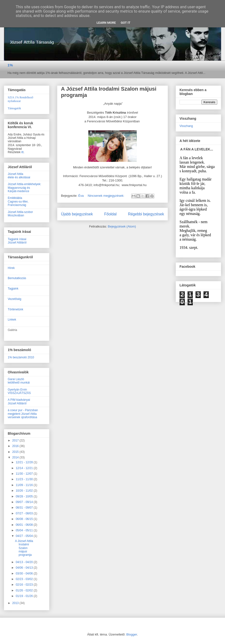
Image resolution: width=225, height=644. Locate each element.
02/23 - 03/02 (25, 579)
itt (22, 152)
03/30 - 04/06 (25, 573)
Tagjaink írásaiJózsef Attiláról (17, 241)
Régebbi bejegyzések (146, 214)
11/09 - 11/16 (25, 485)
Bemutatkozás (17, 278)
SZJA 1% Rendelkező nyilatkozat (20, 99)
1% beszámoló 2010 (21, 357)
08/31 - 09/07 (25, 508)
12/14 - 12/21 (25, 468)
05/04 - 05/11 (25, 530)
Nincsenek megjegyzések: (107, 196)
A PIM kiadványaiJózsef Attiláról (19, 401)
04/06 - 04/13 (25, 568)
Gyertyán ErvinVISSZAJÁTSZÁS (19, 391)
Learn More (106, 23)
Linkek (12, 320)
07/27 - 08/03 (25, 513)
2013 (16, 603)
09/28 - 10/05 (25, 496)
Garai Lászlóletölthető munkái (19, 381)
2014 (16, 457)
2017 (16, 440)
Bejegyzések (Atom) (122, 226)
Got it (126, 23)
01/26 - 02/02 (25, 590)
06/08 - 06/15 (25, 519)
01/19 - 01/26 (25, 596)
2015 (16, 452)
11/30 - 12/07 (25, 474)
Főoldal (110, 214)
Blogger (132, 634)
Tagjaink (13, 289)
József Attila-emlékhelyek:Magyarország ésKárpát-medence (24, 188)
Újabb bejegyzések (77, 214)
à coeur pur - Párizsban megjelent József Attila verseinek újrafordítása (23, 414)
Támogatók (14, 108)
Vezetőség (15, 299)
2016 (16, 446)
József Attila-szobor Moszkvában (20, 214)
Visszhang (186, 126)
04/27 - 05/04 (25, 536)
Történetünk (15, 309)
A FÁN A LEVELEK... (197, 149)
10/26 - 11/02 (25, 491)
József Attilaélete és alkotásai (19, 176)
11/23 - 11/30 (25, 479)
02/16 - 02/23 (25, 585)
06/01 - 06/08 (25, 525)
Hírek (11, 268)
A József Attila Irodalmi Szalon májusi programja (24, 548)
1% (10, 65)
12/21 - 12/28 (25, 462)
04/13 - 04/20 (25, 562)
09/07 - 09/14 (25, 502)
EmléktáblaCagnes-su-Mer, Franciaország (18, 201)
